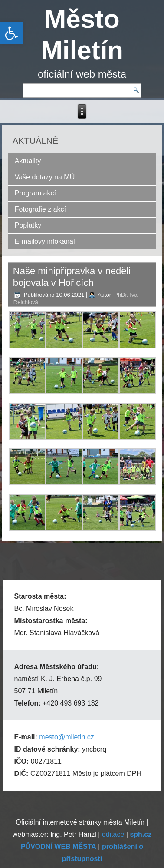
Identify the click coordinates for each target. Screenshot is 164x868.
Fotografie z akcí (40, 209)
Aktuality (28, 161)
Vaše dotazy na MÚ (45, 177)
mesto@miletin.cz (67, 737)
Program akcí (35, 193)
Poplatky (28, 225)
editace (113, 834)
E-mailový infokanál (45, 241)
